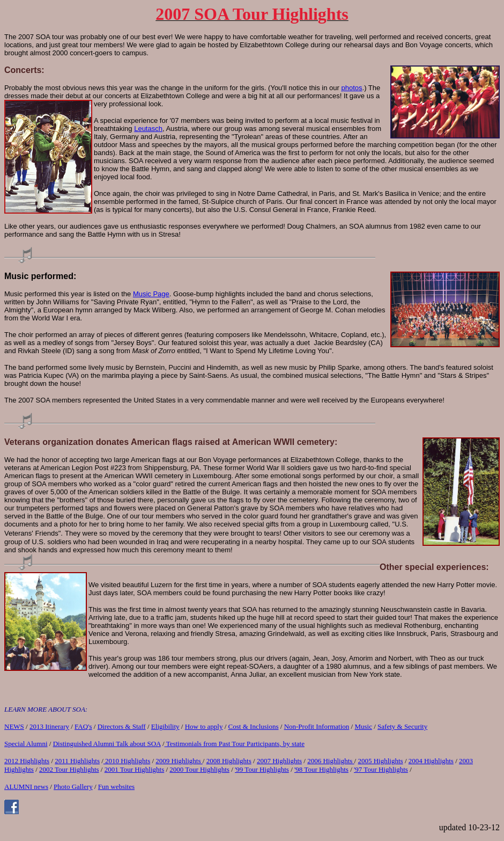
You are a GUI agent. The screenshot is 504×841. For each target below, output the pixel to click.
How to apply (204, 726)
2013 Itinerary (49, 726)
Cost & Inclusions (254, 726)
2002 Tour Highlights (69, 769)
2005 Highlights (380, 761)
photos (352, 88)
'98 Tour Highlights (321, 769)
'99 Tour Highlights (262, 769)
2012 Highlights (27, 761)
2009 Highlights (179, 761)
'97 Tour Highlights (381, 769)
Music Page (151, 294)
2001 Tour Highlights (135, 769)
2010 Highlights (127, 761)
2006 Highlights (331, 761)
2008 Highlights (229, 761)
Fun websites (116, 787)
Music (363, 726)
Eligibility (165, 726)
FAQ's (83, 726)
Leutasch (148, 129)
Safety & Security (402, 726)
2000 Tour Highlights (199, 769)
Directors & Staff (122, 726)
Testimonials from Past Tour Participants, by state (235, 744)
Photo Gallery (73, 787)
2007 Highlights (279, 761)
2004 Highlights (431, 761)
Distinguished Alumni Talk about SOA (107, 744)
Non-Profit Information (317, 726)
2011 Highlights (77, 761)
